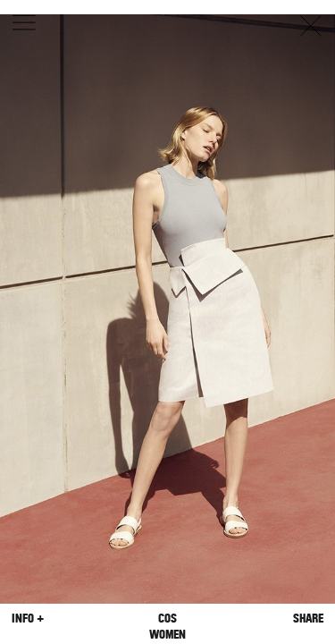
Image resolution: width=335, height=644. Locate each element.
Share (308, 619)
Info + (28, 619)
